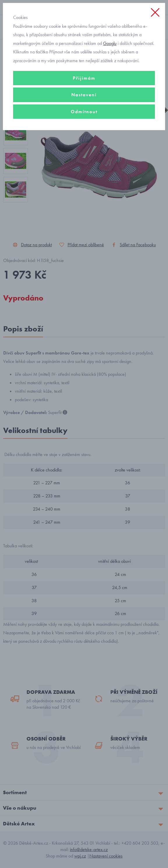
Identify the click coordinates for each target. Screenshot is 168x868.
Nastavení (84, 95)
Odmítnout (84, 112)
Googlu (110, 43)
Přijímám (84, 78)
